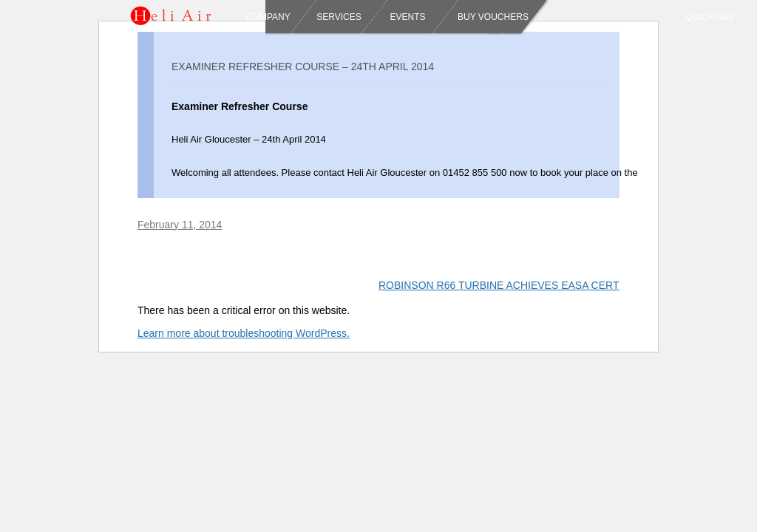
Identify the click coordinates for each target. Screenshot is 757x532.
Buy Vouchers (493, 17)
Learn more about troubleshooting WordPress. (244, 333)
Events (406, 17)
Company (268, 17)
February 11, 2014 (180, 225)
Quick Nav (710, 17)
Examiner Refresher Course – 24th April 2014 (303, 66)
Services (339, 17)
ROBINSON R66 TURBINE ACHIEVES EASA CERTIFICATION (531, 285)
